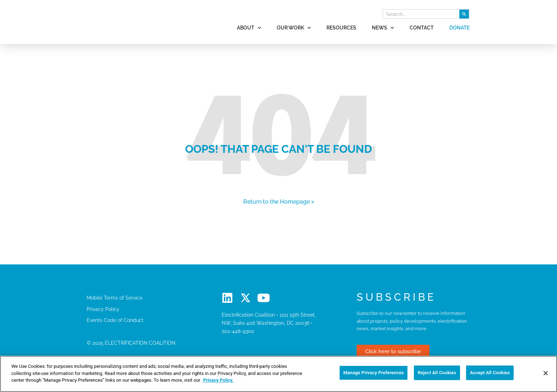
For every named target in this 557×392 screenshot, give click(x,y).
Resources (341, 28)
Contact (422, 28)
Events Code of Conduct (115, 320)
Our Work (294, 28)
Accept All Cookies (490, 373)
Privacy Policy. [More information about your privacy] (218, 380)
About (249, 28)
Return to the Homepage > (279, 202)
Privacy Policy (103, 309)
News (383, 28)
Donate (459, 28)
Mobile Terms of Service (115, 298)
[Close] (546, 373)
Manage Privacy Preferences (374, 373)
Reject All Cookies (437, 373)
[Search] (464, 14)
